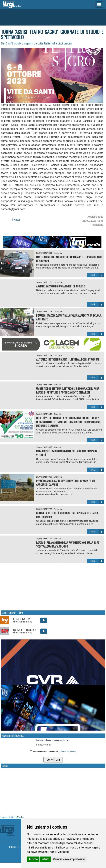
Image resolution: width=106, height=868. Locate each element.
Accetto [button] (33, 859)
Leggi (97, 275)
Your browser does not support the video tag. (28, 588)
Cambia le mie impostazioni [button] (69, 859)
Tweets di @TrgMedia (12, 817)
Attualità (58, 385)
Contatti (14, 847)
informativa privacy (68, 752)
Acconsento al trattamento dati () (55, 752)
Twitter (16, 220)
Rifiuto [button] (45, 859)
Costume (58, 356)
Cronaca (58, 253)
